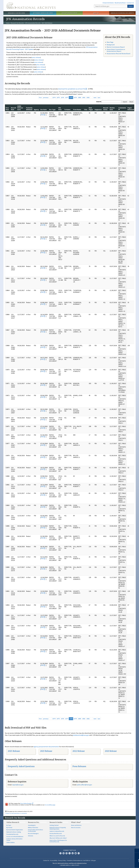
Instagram (67, 853)
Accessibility (54, 860)
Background (111, 45)
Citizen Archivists (108, 3)
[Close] (137, 850)
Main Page (110, 42)
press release (36, 57)
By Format (9, 828)
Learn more (122, 865)
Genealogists (32, 825)
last (99, 98)
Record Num (13, 109)
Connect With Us (69, 850)
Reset (131, 102)
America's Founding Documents (122, 13)
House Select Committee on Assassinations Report (116, 50)
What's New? (76, 822)
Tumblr (70, 853)
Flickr (79, 853)
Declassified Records (56, 833)
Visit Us (96, 13)
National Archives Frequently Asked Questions (58, 828)
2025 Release (14, 751)
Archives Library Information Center (14, 840)
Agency (36, 110)
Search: (99, 102)
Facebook (60, 853)
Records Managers (33, 833)
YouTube (73, 853)
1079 (75, 98)
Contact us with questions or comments (16, 813)
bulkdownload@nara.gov (81, 735)
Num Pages (91, 109)
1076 (62, 98)
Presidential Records (12, 834)
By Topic (9, 825)
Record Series (106, 109)
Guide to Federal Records (57, 831)
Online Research (13, 822)
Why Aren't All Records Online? (58, 838)
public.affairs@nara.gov (84, 785)
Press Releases (79, 766)
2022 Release (79, 751)
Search (131, 6)
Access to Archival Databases (15, 837)
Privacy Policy (62, 860)
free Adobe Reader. (27, 803)
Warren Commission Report (116, 47)
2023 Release (46, 751)
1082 (88, 98)
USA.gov (93, 860)
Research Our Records (17, 13)
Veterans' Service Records (43, 13)
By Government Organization (15, 830)
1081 (84, 98)
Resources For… (34, 822)
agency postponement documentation (46, 747)
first (40, 98)
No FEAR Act (87, 860)
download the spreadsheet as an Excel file (72, 89)
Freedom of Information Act (75, 860)
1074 (54, 98)
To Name (67, 110)
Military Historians (33, 828)
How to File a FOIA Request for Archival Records (58, 841)
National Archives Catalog (14, 832)
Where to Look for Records (57, 836)
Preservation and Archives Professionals (35, 830)
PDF (42, 115)
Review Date (112, 109)
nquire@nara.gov (18, 785)
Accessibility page (50, 805)
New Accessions (76, 828)
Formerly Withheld (29, 109)
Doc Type (52, 110)
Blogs (76, 853)
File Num (60, 109)
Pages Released (131, 109)
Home (8, 23)
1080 (79, 98)
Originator (98, 110)
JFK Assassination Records (33, 23)
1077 (67, 98)
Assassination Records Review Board (118, 54)
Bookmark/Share (120, 3)
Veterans (31, 836)
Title (86, 110)
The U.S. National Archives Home (31, 6)
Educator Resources (70, 13)
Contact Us (130, 3)
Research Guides (56, 822)
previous (46, 98)
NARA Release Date (20, 108)
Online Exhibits (11, 842)
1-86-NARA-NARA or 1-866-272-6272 (69, 865)
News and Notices (76, 825)
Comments (122, 108)
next (95, 98)
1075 (58, 98)
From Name (77, 110)
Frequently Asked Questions (21, 766)
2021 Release (111, 751)
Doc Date (44, 110)
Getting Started (54, 825)
